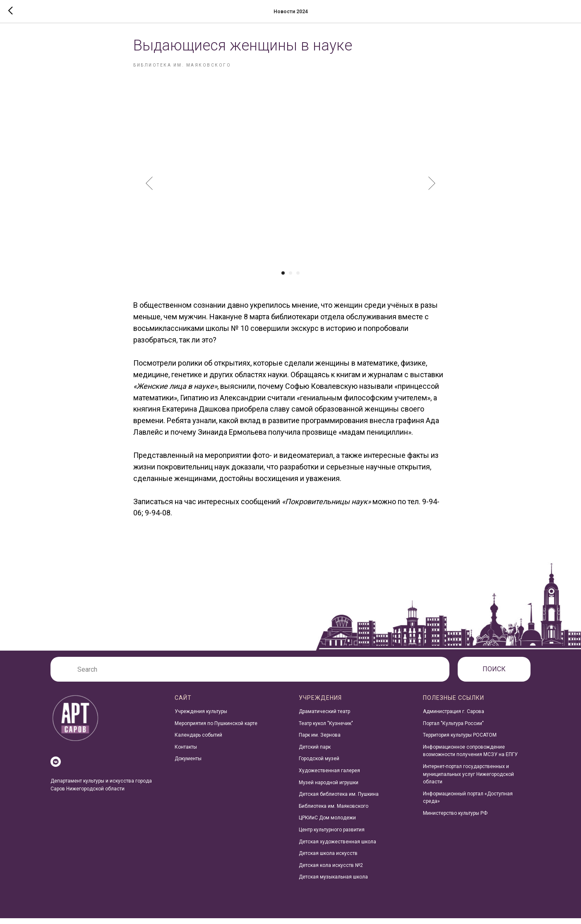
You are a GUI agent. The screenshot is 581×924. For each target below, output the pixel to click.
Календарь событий (198, 741)
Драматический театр (324, 717)
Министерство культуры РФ (455, 819)
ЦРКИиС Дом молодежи (327, 823)
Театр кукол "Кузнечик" (326, 729)
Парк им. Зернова (320, 741)
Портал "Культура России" (453, 729)
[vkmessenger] (56, 767)
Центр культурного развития (332, 835)
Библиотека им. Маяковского (334, 812)
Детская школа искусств (328, 859)
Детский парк (315, 753)
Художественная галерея (329, 776)
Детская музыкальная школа (333, 883)
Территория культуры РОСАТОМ (460, 741)
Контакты (186, 753)
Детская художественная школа (337, 847)
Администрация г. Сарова (454, 717)
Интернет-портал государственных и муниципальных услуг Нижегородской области (468, 780)
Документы (188, 764)
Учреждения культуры (201, 717)
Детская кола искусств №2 (331, 871)
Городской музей (319, 764)
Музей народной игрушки (329, 788)
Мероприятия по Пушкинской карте (216, 729)
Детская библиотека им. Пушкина (339, 800)
